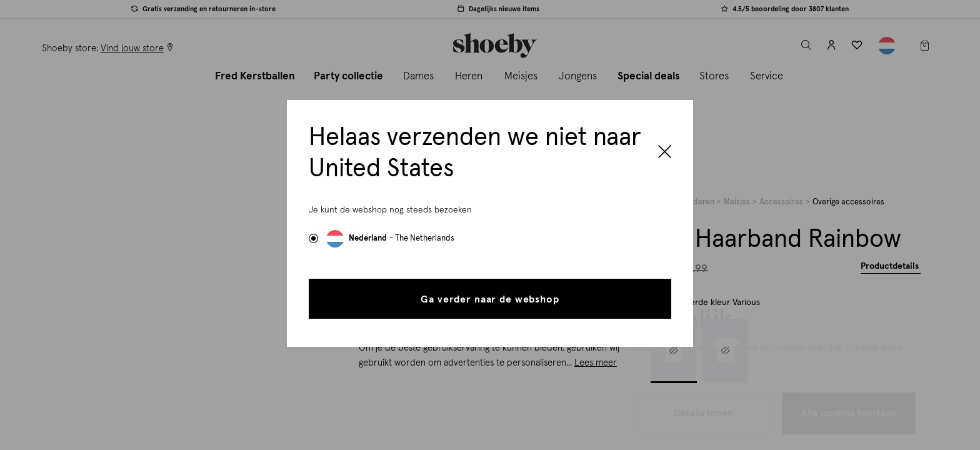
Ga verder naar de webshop (490, 299)
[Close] (665, 153)
